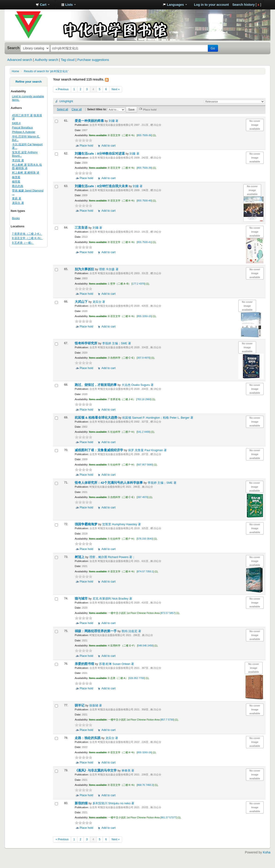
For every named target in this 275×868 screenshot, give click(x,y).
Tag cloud (68, 60)
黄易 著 (16, 198)
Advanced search (20, 60)
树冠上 (80, 557)
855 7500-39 (144, 168)
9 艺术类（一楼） (23, 243)
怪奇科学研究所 (87, 343)
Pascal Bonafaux (22, 128)
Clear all (77, 109)
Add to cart (109, 146)
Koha (267, 852)
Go (213, 48)
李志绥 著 (18, 160)
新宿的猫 (82, 803)
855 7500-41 (144, 242)
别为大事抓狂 (85, 269)
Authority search (46, 60)
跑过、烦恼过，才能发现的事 (96, 385)
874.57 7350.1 (145, 571)
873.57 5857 (168, 613)
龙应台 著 (18, 203)
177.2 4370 (138, 284)
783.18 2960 (144, 399)
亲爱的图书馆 (85, 664)
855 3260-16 (144, 752)
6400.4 (16, 123)
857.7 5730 (167, 720)
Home (15, 71)
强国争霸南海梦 (87, 524)
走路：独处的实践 (88, 738)
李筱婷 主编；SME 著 (117, 343)
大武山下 (82, 302)
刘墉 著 (114, 121)
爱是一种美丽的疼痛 (90, 121)
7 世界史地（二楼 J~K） (27, 234)
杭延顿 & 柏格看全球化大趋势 (97, 418)
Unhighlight (66, 101)
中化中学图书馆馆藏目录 (21, 5)
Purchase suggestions (93, 60)
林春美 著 (128, 771)
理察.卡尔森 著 (109, 269)
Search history (244, 5)
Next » (116, 89)
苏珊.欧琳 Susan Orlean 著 (117, 664)
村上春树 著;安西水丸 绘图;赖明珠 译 (27, 167)
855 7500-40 (144, 201)
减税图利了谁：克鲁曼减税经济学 (99, 450)
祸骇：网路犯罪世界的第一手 (96, 631)
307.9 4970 (144, 358)
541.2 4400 (143, 432)
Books (16, 218)
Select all (63, 109)
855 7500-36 (144, 135)
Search (13, 48)
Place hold (86, 146)
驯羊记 (80, 705)
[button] (43, 5)
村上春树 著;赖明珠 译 (26, 173)
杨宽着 (16, 177)
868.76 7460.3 (145, 785)
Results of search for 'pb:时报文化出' (46, 71)
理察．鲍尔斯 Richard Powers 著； (112, 557)
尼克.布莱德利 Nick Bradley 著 (112, 599)
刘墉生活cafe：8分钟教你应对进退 (100, 154)
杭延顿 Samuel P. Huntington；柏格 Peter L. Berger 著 (158, 418)
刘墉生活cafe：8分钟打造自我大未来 (102, 186)
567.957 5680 (145, 465)
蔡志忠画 (18, 186)
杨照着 (16, 182)
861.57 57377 (169, 817)
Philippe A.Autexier (24, 132)
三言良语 (82, 228)
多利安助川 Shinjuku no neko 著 (114, 803)
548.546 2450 (145, 646)
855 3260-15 (144, 316)
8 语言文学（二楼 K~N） (27, 238)
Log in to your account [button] (211, 5)
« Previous (62, 89)
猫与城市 (82, 599)
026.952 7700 (137, 678)
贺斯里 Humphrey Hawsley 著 (122, 524)
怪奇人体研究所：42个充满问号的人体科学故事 (109, 483)
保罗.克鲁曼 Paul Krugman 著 (147, 450)
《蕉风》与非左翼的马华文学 (96, 770)
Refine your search (28, 82)
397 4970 (143, 497)
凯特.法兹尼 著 (131, 631)
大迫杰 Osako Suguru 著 (138, 385)
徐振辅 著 (96, 706)
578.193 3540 (145, 539)
